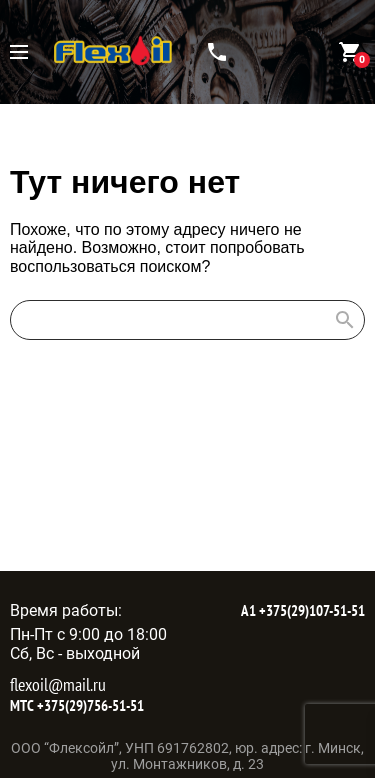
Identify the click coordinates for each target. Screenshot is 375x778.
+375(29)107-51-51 (310, 610)
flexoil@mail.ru (58, 684)
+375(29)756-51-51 (89, 705)
